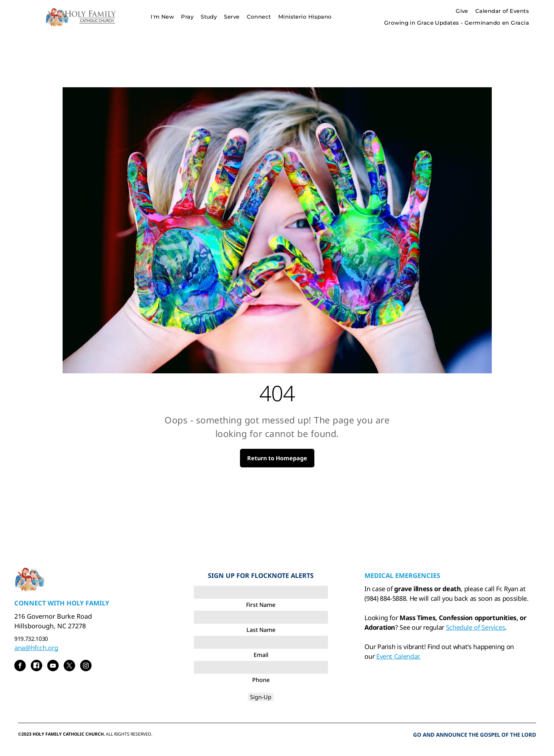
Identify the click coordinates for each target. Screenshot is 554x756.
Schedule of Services (476, 627)
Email (261, 655)
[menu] (538, 17)
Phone (261, 680)
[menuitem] (162, 17)
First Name (261, 605)
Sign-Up (261, 697)
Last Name (261, 630)
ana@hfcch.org (36, 648)
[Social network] (36, 666)
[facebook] (20, 666)
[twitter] (69, 666)
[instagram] (86, 666)
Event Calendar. (398, 656)
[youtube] (53, 666)
